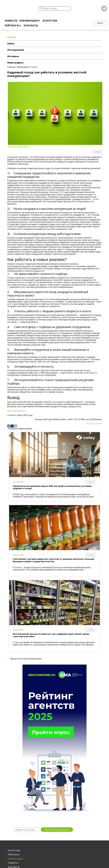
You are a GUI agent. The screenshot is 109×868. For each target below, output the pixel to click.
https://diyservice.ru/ (17, 411)
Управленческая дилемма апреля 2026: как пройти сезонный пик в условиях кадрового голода (52, 487)
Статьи (91, 482)
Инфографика (15, 63)
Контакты (31, 25)
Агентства (50, 21)
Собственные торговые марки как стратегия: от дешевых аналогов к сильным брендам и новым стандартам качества (53, 560)
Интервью (13, 56)
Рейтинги (12, 25)
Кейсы (11, 44)
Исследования (16, 50)
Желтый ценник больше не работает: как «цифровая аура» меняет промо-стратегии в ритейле (51, 635)
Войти (100, 23)
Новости (11, 21)
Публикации (29, 21)
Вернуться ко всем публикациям (26, 659)
